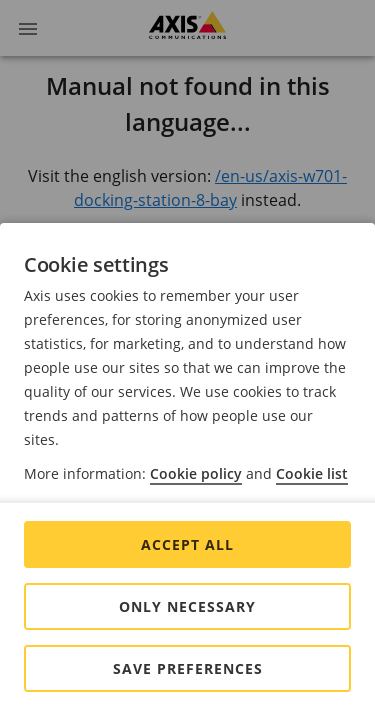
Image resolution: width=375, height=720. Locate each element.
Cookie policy (196, 473)
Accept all (187, 544)
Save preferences (188, 668)
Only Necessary (187, 606)
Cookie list (312, 473)
